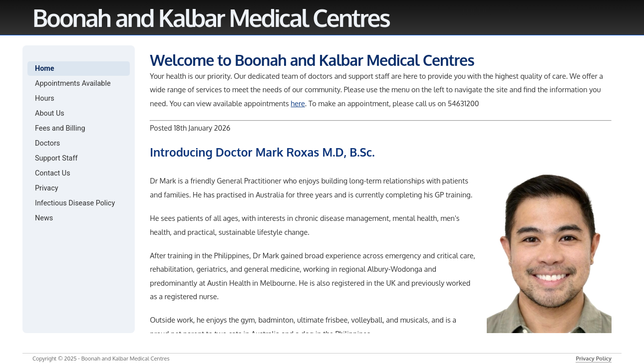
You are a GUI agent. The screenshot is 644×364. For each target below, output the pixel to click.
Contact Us (53, 173)
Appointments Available (73, 84)
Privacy (47, 188)
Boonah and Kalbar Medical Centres (211, 17)
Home (45, 69)
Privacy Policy (594, 359)
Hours (45, 98)
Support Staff (56, 158)
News (44, 218)
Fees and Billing (60, 128)
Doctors (47, 143)
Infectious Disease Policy (75, 203)
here (298, 103)
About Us (50, 113)
